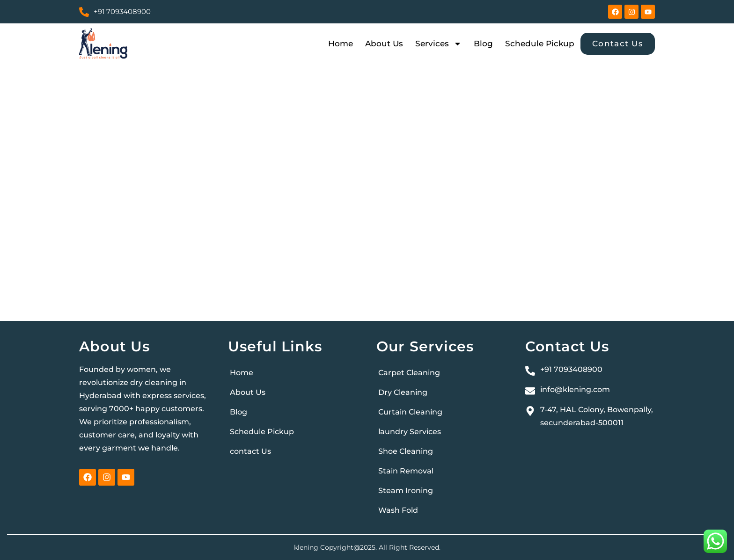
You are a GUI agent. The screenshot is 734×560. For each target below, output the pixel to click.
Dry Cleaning (403, 392)
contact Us (250, 451)
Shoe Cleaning (406, 451)
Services (438, 44)
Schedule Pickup (540, 44)
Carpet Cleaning (409, 373)
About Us (384, 44)
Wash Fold (398, 510)
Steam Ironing (406, 491)
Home (341, 44)
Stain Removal (406, 471)
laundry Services (410, 432)
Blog (483, 44)
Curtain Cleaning (410, 412)
